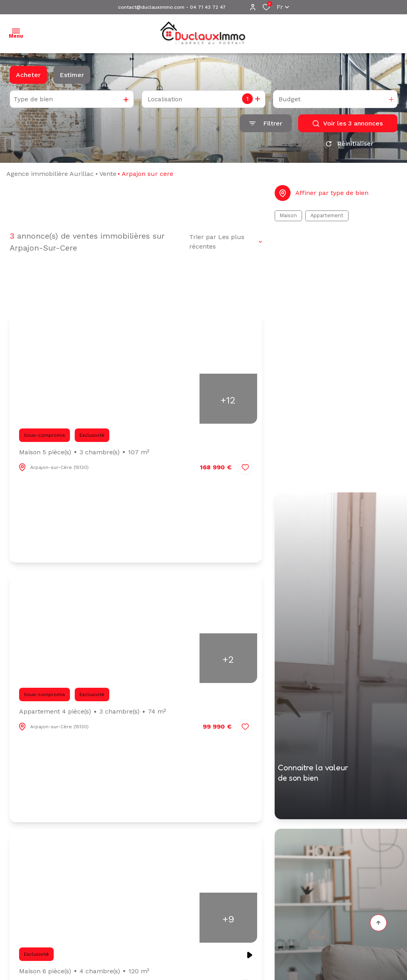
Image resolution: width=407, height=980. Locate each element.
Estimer (72, 75)
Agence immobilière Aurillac (50, 177)
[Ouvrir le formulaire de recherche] (266, 123)
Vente (108, 177)
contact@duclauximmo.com (151, 7)
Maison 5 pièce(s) (84, 455)
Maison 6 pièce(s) (84, 974)
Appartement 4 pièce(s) (93, 714)
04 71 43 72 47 (208, 7)
